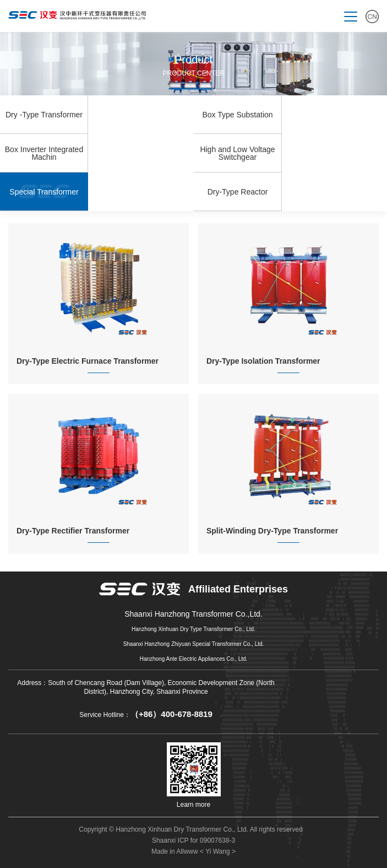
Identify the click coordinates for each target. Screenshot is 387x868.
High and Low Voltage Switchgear (237, 153)
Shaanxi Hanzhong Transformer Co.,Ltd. (193, 614)
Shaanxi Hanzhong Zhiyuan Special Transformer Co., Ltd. (194, 644)
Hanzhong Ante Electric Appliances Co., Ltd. (194, 659)
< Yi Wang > (218, 851)
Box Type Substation (237, 115)
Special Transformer (44, 192)
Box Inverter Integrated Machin (44, 153)
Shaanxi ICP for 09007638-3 (193, 840)
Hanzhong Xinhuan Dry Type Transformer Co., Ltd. (193, 629)
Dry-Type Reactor (238, 192)
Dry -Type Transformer (44, 115)
